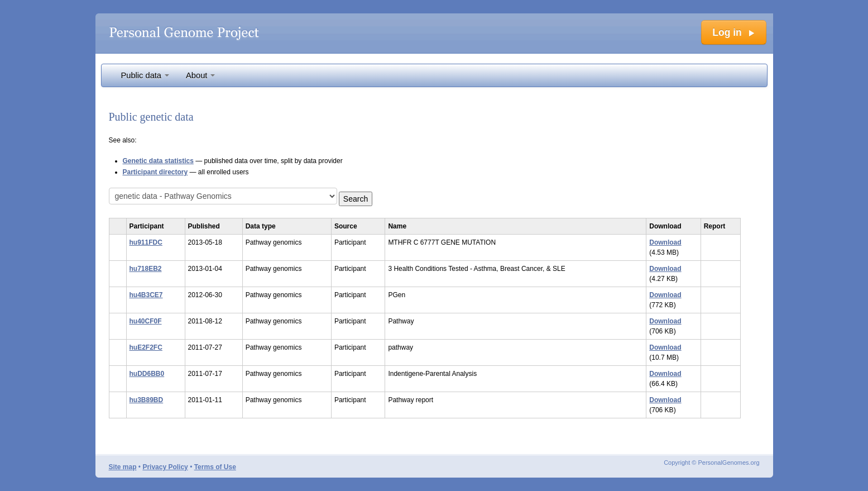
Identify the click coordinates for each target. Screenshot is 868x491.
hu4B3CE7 (146, 295)
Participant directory (155, 172)
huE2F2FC (146, 347)
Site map (123, 467)
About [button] (200, 75)
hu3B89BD (147, 400)
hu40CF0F (146, 321)
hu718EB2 (146, 269)
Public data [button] (145, 75)
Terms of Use (215, 467)
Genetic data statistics (158, 161)
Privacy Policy (165, 467)
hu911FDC (146, 242)
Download (665, 242)
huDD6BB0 (147, 374)
